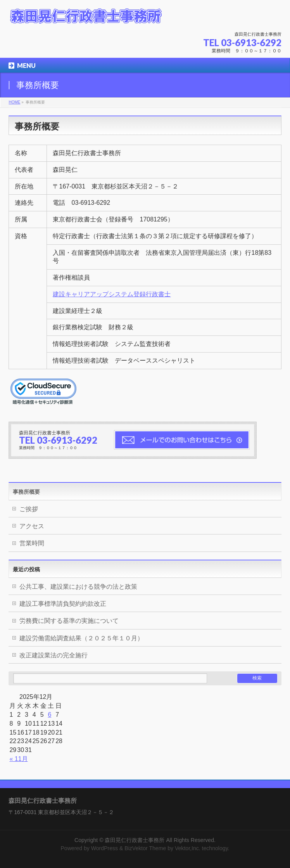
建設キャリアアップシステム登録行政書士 (112, 294)
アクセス (32, 526)
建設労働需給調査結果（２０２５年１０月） (81, 638)
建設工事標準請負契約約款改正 (63, 604)
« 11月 (18, 759)
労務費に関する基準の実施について (69, 621)
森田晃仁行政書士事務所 (135, 840)
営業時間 (32, 543)
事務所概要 (26, 492)
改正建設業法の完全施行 (54, 655)
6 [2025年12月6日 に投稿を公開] (49, 715)
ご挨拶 (29, 509)
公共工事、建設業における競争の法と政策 (78, 587)
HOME (14, 102)
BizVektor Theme (145, 848)
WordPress (104, 848)
